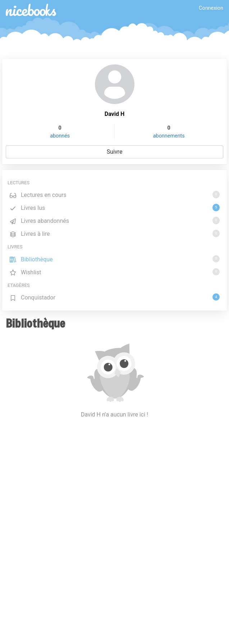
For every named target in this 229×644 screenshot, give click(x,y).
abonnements (169, 136)
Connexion (211, 8)
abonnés (60, 136)
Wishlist (115, 272)
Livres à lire (115, 233)
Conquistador (115, 297)
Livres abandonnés (115, 220)
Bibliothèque (115, 259)
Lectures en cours (115, 195)
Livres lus (115, 208)
